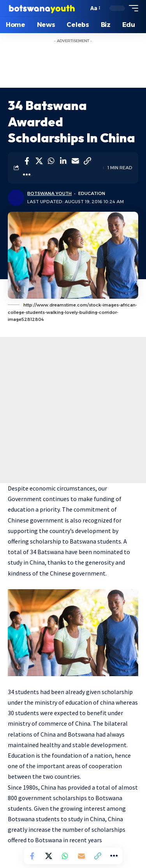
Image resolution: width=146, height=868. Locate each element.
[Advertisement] (73, 410)
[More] (27, 175)
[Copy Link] (87, 161)
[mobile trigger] (132, 8)
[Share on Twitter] (39, 161)
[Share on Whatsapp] (51, 161)
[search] (81, 8)
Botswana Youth (49, 193)
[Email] (75, 161)
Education (92, 193)
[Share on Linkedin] (63, 161)
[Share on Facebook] (27, 161)
